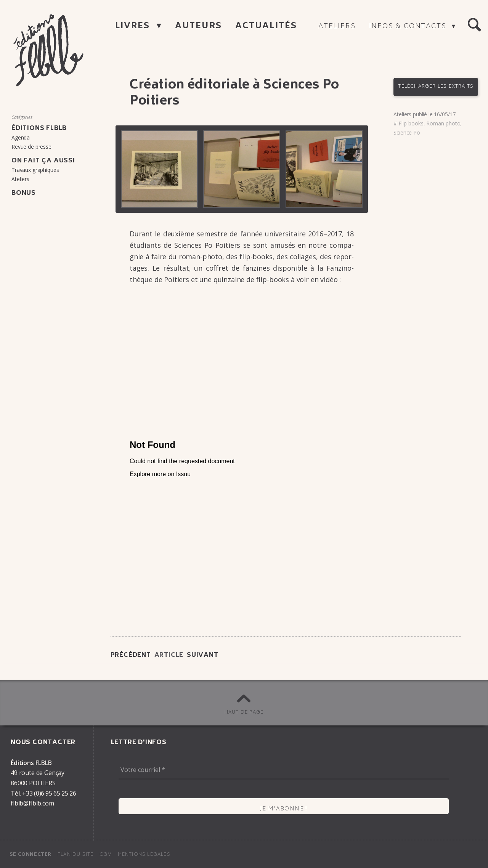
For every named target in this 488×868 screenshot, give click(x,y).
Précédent (131, 655)
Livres (134, 26)
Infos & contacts (409, 27)
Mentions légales (144, 855)
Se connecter (30, 855)
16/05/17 (445, 114)
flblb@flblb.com (32, 803)
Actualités (266, 26)
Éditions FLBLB (39, 128)
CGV (106, 855)
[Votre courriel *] (284, 770)
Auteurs (198, 26)
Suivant (203, 655)
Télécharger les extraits (436, 87)
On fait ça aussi (43, 161)
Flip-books (411, 123)
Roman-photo (443, 123)
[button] (474, 25)
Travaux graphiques (35, 170)
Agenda (21, 137)
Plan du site (75, 855)
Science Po (407, 132)
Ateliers (337, 27)
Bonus (24, 193)
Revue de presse (31, 147)
